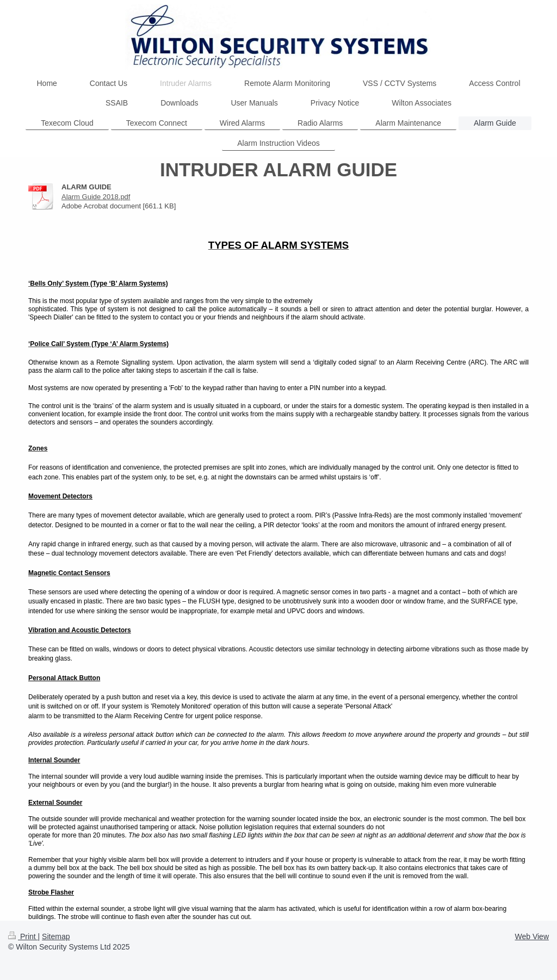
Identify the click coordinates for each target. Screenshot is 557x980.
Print (23, 936)
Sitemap (56, 936)
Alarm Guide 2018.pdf (96, 197)
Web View (532, 936)
